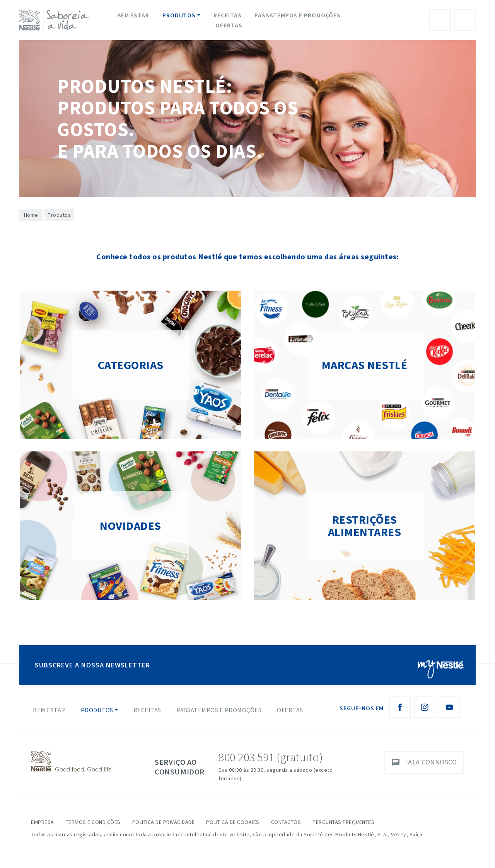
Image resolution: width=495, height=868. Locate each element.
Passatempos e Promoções (298, 15)
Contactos (286, 822)
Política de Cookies (233, 822)
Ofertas (229, 25)
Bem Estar (133, 15)
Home (31, 215)
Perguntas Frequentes (343, 822)
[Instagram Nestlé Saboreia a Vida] (425, 707)
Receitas (227, 15)
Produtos (179, 15)
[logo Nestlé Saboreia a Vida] (56, 20)
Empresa (43, 822)
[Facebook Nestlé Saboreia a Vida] (400, 707)
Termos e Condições (93, 822)
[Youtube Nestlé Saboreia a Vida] (449, 707)
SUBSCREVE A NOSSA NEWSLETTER (92, 665)
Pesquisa (465, 20)
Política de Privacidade (164, 822)
